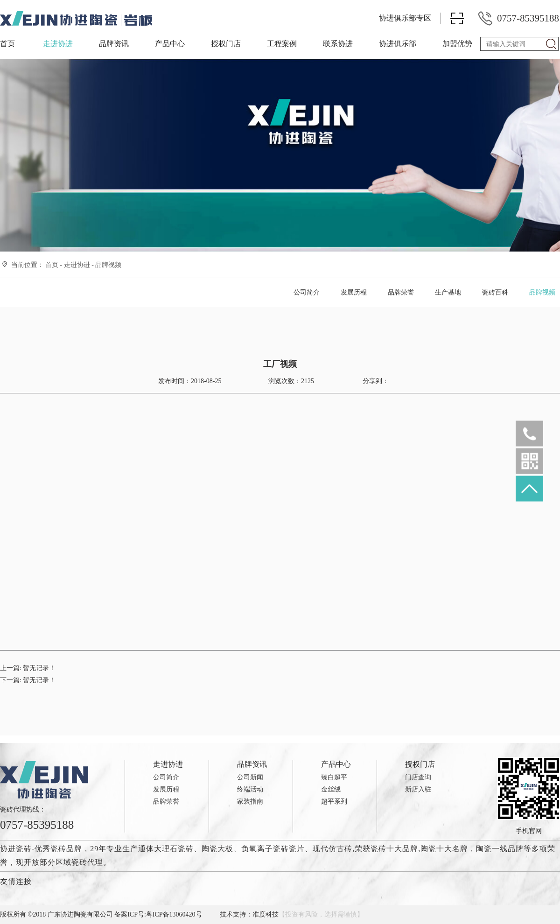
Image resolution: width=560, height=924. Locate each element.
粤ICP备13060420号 (174, 914)
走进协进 (58, 44)
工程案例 (282, 44)
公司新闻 (250, 777)
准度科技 (266, 914)
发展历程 (354, 292)
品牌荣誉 (401, 292)
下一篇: (28, 680)
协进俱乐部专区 (405, 18)
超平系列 (334, 801)
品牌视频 (108, 265)
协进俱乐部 (398, 44)
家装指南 (250, 801)
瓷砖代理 (87, 862)
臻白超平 (334, 777)
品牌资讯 (114, 44)
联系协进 (338, 44)
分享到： (375, 381)
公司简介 (307, 292)
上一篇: (28, 668)
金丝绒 (331, 789)
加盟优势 (457, 44)
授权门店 (226, 44)
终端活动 (250, 789)
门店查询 (418, 777)
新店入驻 (418, 789)
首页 (7, 44)
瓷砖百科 (495, 292)
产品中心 (170, 44)
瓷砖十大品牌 (394, 849)
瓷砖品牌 (66, 849)
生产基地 (448, 292)
